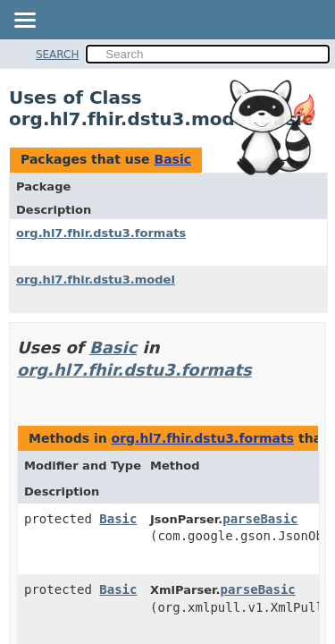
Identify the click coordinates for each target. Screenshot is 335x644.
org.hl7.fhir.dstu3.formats (101, 233)
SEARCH (58, 55)
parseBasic (260, 519)
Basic (172, 159)
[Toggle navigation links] (24, 21)
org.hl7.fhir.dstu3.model (96, 280)
